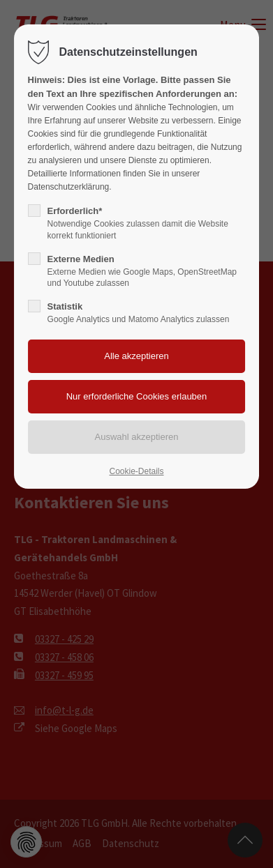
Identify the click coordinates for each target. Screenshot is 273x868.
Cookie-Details (136, 471)
